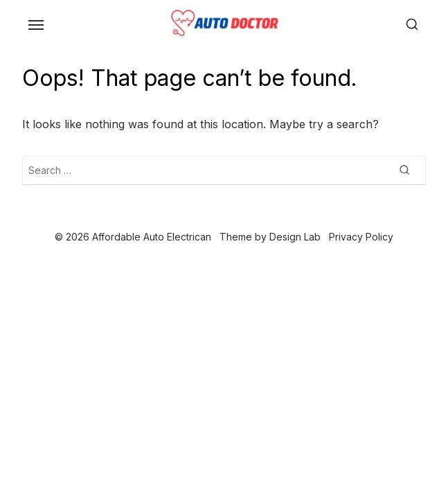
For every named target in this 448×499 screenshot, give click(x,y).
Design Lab (295, 237)
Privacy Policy (361, 237)
